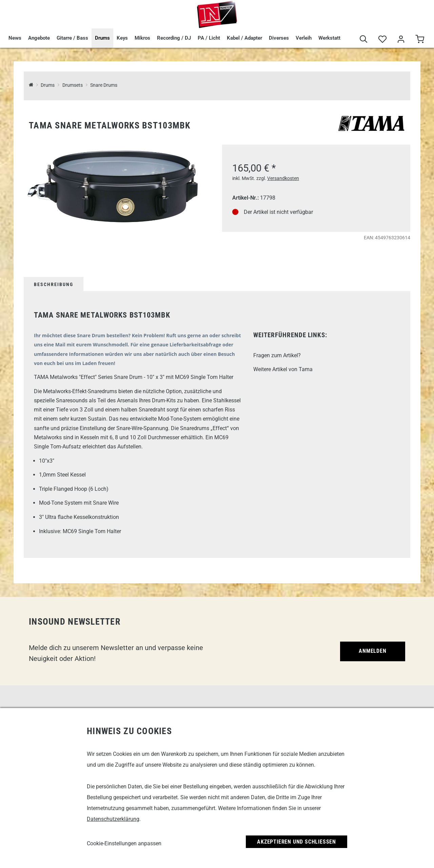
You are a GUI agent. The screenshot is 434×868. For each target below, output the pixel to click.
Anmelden (372, 651)
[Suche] (364, 39)
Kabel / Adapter (244, 38)
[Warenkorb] (420, 39)
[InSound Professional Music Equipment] (31, 85)
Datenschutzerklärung (113, 819)
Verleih (304, 38)
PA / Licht (209, 38)
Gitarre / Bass (72, 38)
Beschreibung (54, 284)
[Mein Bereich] (401, 39)
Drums (102, 38)
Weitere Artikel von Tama (283, 369)
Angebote (39, 38)
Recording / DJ (174, 38)
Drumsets (73, 85)
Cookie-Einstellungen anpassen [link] (124, 843)
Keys (122, 38)
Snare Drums (104, 85)
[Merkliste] (382, 39)
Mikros (142, 38)
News (15, 38)
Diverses (279, 38)
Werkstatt (329, 38)
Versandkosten (283, 178)
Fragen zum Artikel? (277, 355)
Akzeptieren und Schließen (297, 842)
